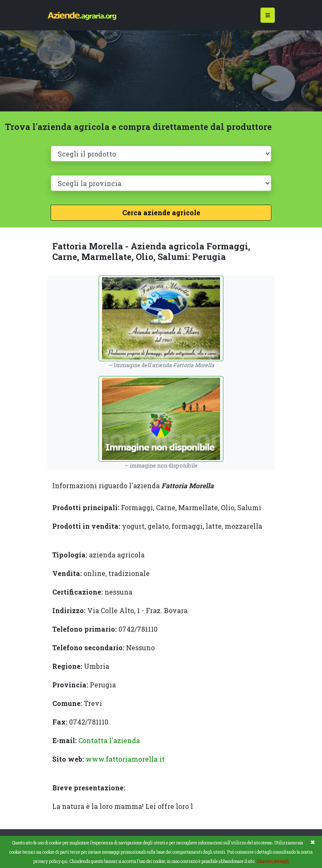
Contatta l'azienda (109, 740)
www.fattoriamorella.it (125, 759)
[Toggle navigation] (268, 15)
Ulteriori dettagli (273, 861)
